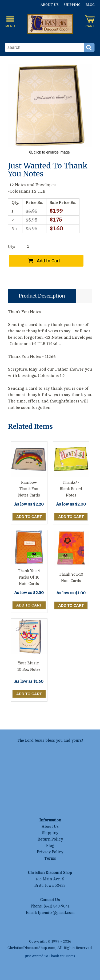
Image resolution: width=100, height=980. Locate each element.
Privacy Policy (50, 852)
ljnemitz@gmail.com (56, 913)
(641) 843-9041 (57, 906)
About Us (50, 5)
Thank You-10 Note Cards (71, 578)
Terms (50, 858)
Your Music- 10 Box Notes (29, 666)
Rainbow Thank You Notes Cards (29, 489)
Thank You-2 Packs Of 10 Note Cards (29, 577)
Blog (90, 5)
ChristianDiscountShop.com (31, 948)
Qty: (11, 247)
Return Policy (50, 839)
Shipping (72, 5)
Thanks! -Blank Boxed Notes (71, 489)
